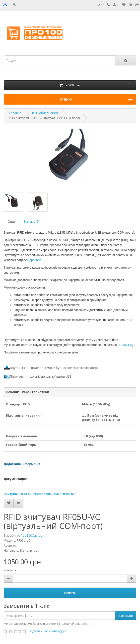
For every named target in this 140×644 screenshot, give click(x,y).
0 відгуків (34, 631)
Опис (12, 222)
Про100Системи (33, 536)
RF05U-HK (125, 345)
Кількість (10, 570)
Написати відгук (54, 631)
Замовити (126, 616)
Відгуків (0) (32, 222)
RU (14, 5)
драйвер (35, 260)
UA (5, 5)
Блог (100, 5)
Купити (70, 593)
